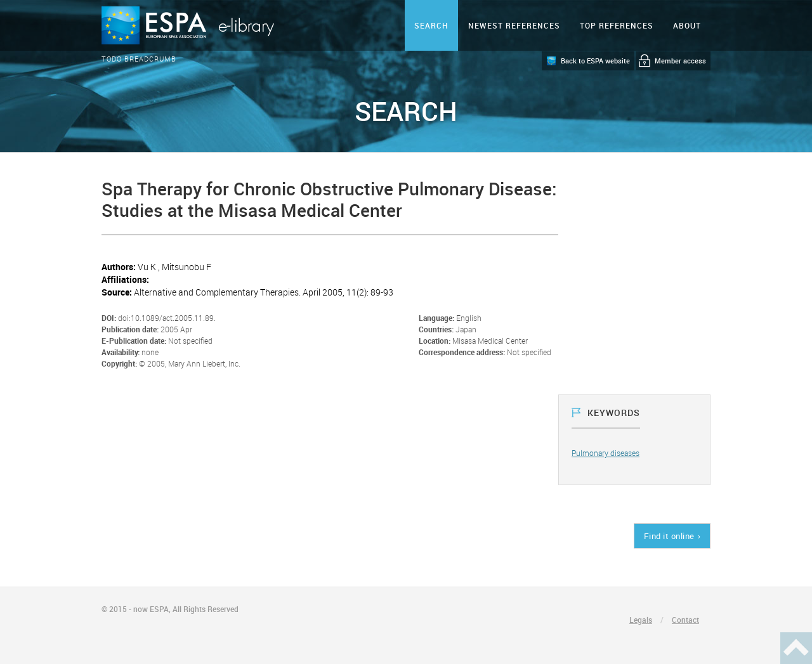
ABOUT (687, 25)
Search (431, 25)
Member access (680, 61)
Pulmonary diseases (606, 453)
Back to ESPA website (595, 61)
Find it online (669, 536)
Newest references (514, 25)
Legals (641, 620)
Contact (685, 620)
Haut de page (796, 648)
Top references (617, 25)
